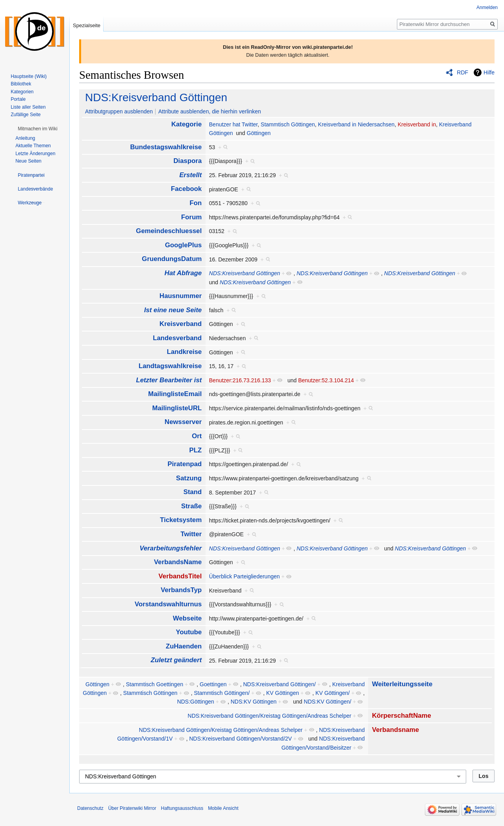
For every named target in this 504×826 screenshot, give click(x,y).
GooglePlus (183, 245)
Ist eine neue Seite (173, 310)
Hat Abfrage (183, 273)
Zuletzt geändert (176, 660)
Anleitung (25, 138)
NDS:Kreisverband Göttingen (156, 97)
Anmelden (487, 7)
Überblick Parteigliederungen (245, 576)
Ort (197, 436)
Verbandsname (396, 730)
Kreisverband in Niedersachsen (357, 124)
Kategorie (186, 124)
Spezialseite (87, 25)
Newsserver (183, 422)
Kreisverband (181, 324)
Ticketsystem (181, 520)
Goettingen (213, 684)
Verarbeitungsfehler (170, 548)
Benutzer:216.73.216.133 (240, 380)
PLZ (196, 450)
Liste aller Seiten (28, 107)
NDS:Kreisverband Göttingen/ (279, 684)
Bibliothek (21, 84)
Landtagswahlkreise (170, 366)
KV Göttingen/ (333, 693)
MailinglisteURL (177, 408)
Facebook (186, 189)
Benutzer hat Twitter (233, 124)
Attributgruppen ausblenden (119, 111)
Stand (193, 492)
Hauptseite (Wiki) (29, 76)
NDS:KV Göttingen (254, 702)
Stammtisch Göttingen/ (222, 693)
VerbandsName (178, 562)
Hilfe (489, 72)
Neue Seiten (28, 161)
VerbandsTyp (181, 590)
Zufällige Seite (26, 115)
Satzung (189, 478)
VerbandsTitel (180, 576)
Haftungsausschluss (182, 808)
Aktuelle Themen (33, 146)
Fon (196, 203)
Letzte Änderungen (35, 154)
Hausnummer (181, 296)
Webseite (187, 618)
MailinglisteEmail (175, 394)
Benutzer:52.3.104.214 (326, 380)
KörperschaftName (402, 716)
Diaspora (188, 161)
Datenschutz (90, 808)
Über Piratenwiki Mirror (132, 808)
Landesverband (177, 338)
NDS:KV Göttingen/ (328, 702)
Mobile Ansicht (223, 808)
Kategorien (22, 92)
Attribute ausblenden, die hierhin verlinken (210, 111)
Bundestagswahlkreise (166, 147)
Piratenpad (185, 464)
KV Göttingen (283, 693)
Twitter (191, 534)
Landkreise (184, 352)
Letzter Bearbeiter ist (169, 380)
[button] (38, 129)
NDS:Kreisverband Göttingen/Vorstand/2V (240, 739)
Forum (191, 217)
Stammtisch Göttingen (288, 124)
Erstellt (190, 175)
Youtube (189, 632)
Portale (18, 99)
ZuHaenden (184, 646)
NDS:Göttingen (196, 702)
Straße (191, 506)
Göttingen (259, 133)
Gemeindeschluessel (169, 231)
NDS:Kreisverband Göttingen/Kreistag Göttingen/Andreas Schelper (270, 716)
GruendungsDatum (172, 259)
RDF (462, 72)
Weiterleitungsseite (402, 684)
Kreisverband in (417, 124)
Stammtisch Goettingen (155, 684)
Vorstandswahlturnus (168, 604)
